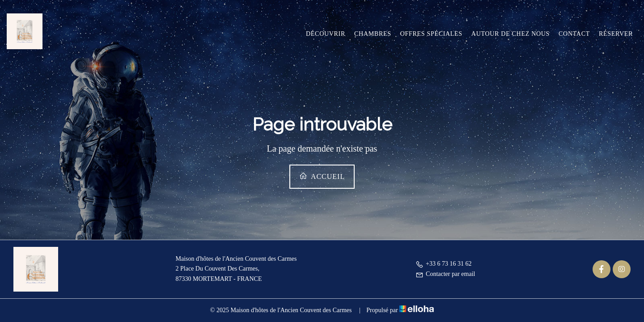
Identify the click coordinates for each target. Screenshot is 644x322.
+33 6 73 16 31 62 (443, 264)
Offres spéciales (431, 34)
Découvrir (326, 34)
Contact (574, 34)
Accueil (322, 176)
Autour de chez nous (511, 34)
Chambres (373, 34)
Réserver (616, 34)
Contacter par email (445, 274)
